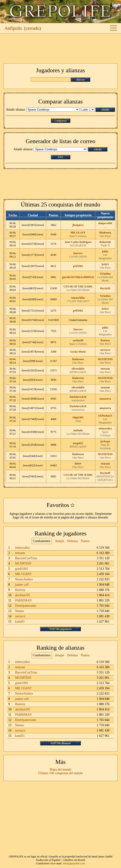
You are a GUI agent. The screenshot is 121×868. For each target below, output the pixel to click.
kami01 (20, 622)
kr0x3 (105, 264)
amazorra (105, 399)
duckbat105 (23, 595)
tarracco (105, 350)
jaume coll (22, 585)
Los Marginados (105, 257)
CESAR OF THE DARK (78, 287)
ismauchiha (78, 298)
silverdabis (78, 369)
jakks (105, 251)
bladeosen (105, 233)
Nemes (20, 611)
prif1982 (78, 266)
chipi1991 (78, 417)
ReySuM (105, 288)
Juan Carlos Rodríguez (78, 242)
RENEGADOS (78, 372)
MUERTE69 (105, 359)
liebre (78, 464)
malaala (78, 430)
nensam (105, 369)
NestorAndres (24, 579)
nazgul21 (78, 443)
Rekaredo (105, 242)
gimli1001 (22, 569)
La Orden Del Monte (105, 279)
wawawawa (78, 400)
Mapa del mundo (60, 769)
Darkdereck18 (78, 397)
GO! (60, 157)
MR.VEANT (78, 233)
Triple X (105, 245)
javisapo (105, 441)
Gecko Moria (78, 352)
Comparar (61, 121)
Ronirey (105, 340)
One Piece (105, 236)
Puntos (85, 541)
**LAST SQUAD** (78, 301)
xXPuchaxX (105, 416)
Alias (78, 421)
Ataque (59, 541)
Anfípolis (13, 28)
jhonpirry (78, 225)
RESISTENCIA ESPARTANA (105, 478)
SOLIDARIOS (78, 245)
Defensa (73, 541)
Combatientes (42, 541)
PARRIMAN (23, 600)
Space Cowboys (78, 236)
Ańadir (105, 110)
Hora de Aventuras (105, 447)
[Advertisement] (60, 48)
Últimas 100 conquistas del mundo (60, 773)
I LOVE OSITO (78, 257)
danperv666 (105, 223)
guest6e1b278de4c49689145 (78, 277)
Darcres (78, 253)
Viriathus (105, 274)
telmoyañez (105, 428)
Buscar (81, 80)
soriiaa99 (78, 340)
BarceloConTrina (26, 558)
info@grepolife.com (74, 863)
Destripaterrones (26, 606)
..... (105, 227)
